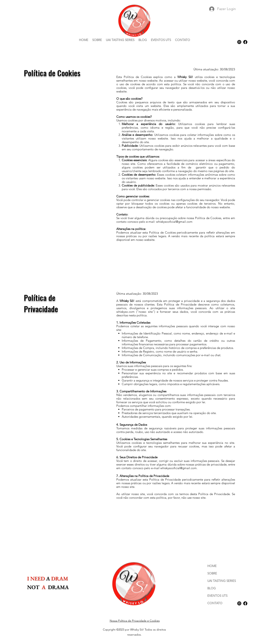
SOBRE (212, 573)
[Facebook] (245, 42)
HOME (212, 566)
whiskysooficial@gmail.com (174, 222)
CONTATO (215, 603)
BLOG (212, 588)
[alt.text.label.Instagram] (239, 42)
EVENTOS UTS (217, 596)
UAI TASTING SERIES (222, 581)
